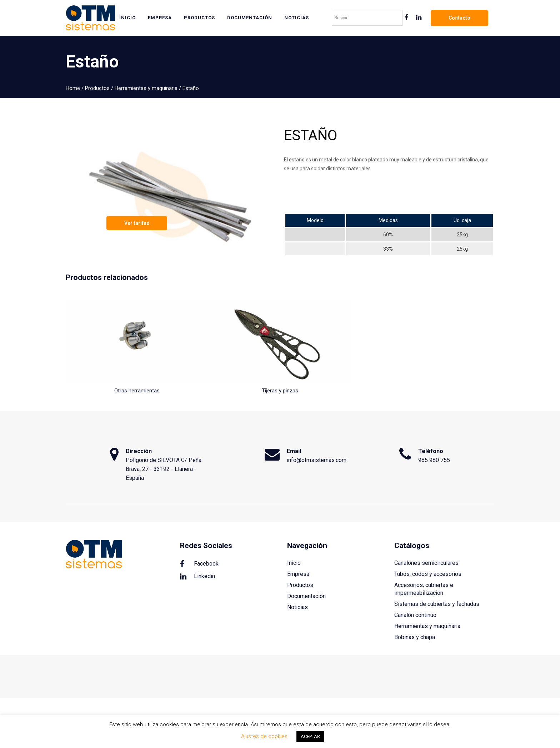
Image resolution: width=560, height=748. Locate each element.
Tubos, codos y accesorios (428, 574)
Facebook (199, 564)
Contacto (459, 18)
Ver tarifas (137, 223)
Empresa (298, 574)
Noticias (297, 607)
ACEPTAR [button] (310, 736)
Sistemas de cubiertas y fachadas (437, 604)
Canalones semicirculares (426, 563)
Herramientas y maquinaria (146, 88)
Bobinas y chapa (415, 637)
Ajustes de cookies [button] (264, 736)
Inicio (294, 563)
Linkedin (197, 576)
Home (73, 88)
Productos (97, 88)
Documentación (306, 596)
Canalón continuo (415, 615)
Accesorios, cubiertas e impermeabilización (424, 589)
